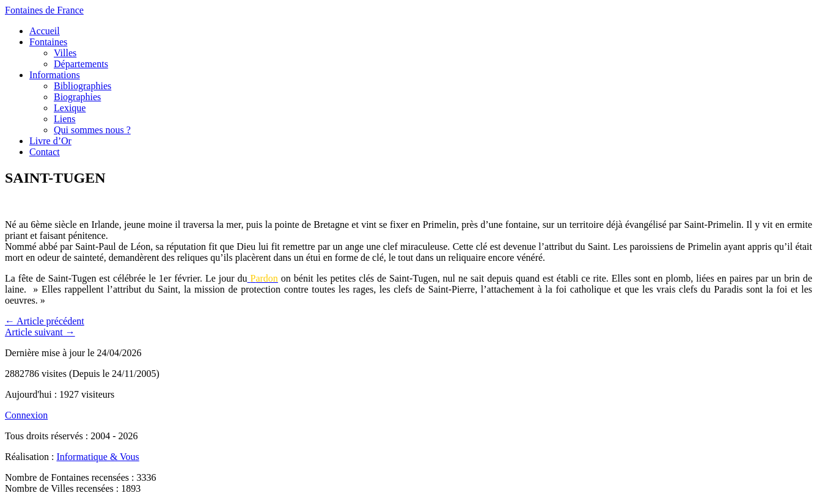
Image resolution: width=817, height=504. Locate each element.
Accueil (45, 31)
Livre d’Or (50, 141)
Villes (65, 53)
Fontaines (48, 42)
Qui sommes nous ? (92, 130)
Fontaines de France (44, 10)
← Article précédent (45, 321)
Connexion (26, 415)
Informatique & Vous (97, 457)
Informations (55, 75)
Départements (81, 64)
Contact (45, 152)
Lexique (70, 108)
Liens (65, 119)
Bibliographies (82, 86)
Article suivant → (40, 332)
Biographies (77, 97)
